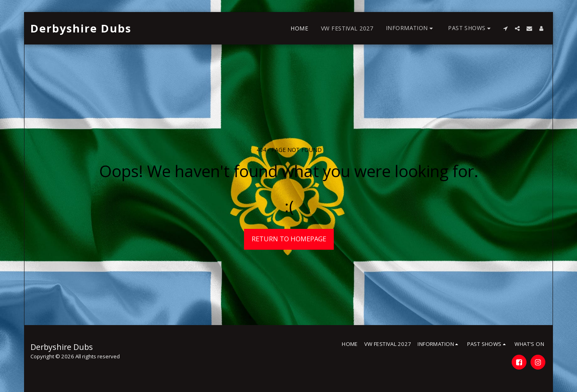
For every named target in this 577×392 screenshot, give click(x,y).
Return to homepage (289, 239)
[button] (411, 28)
